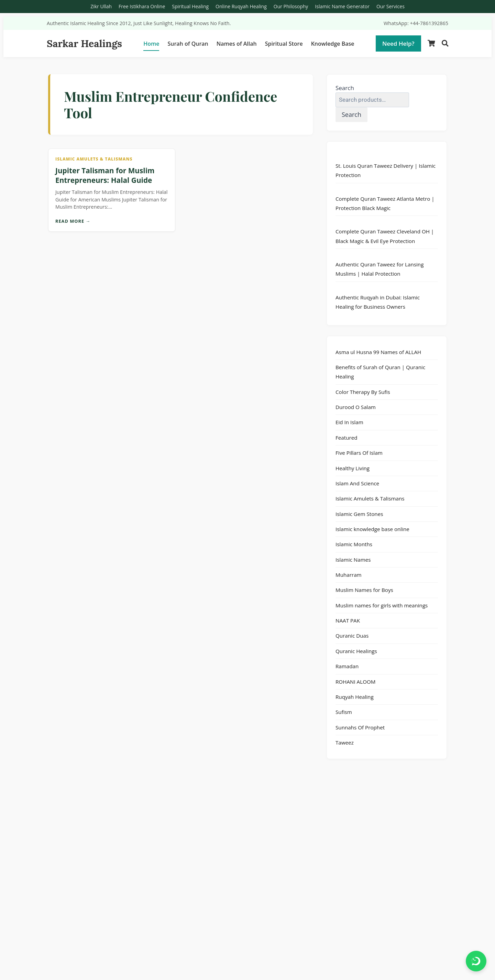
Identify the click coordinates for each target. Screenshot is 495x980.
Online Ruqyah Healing (241, 6)
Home (151, 44)
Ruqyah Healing (355, 697)
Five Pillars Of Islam (359, 453)
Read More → (73, 221)
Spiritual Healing (190, 6)
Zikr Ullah (101, 6)
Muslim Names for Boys (364, 590)
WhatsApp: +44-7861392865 (416, 23)
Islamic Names (353, 560)
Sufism (344, 712)
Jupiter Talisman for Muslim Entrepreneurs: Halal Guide (105, 175)
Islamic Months (354, 544)
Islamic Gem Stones (359, 514)
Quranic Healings (356, 651)
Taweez (345, 742)
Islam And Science (357, 483)
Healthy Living (353, 468)
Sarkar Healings (84, 43)
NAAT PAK (348, 620)
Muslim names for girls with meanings (382, 605)
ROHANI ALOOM (355, 682)
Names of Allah (237, 44)
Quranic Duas (352, 636)
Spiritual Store (284, 44)
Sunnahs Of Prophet (360, 727)
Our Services (390, 6)
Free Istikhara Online (142, 6)
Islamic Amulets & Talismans (370, 498)
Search (345, 88)
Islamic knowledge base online (372, 529)
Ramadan (347, 666)
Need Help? (398, 43)
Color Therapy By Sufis (363, 392)
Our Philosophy (291, 6)
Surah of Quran (188, 44)
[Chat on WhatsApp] (476, 961)
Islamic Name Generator (342, 6)
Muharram (349, 575)
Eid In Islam (349, 422)
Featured (346, 438)
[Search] (445, 43)
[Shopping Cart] (431, 43)
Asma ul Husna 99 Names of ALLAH (378, 352)
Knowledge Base (333, 44)
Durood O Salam (356, 407)
